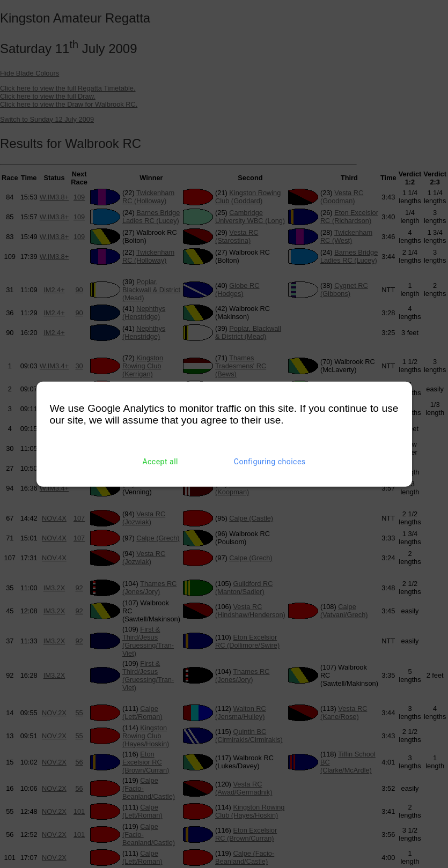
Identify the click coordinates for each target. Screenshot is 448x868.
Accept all (160, 462)
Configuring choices (270, 462)
